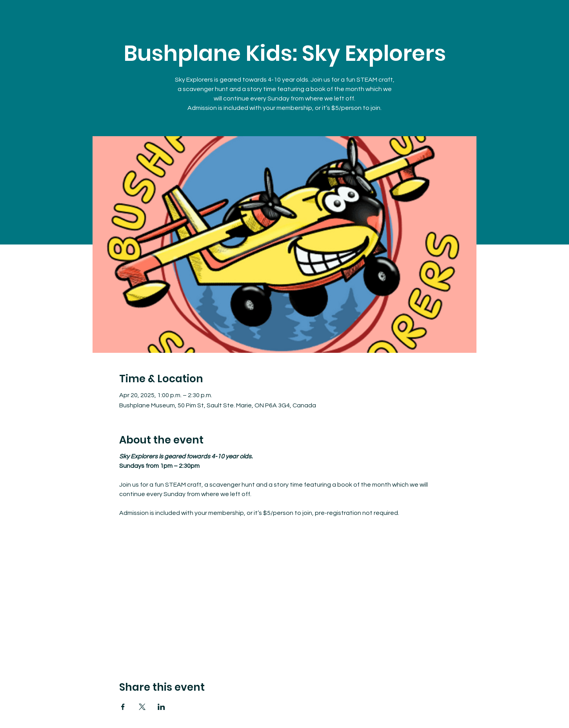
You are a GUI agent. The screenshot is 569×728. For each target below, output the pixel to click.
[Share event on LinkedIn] (161, 707)
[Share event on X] (142, 707)
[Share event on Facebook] (123, 707)
